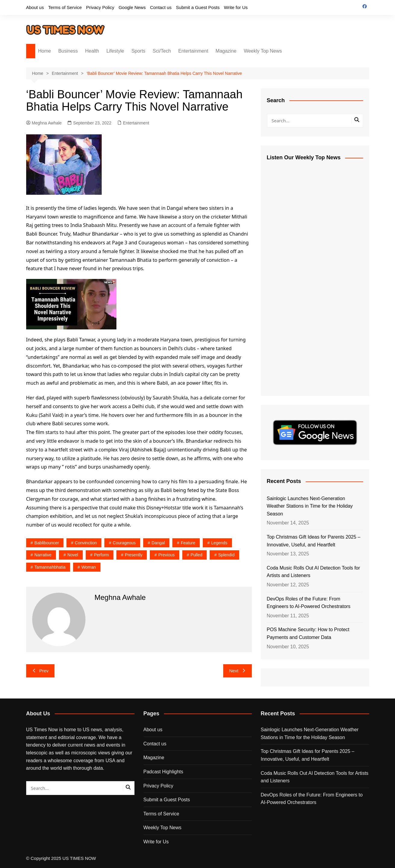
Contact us (161, 7)
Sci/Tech (162, 51)
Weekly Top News (263, 51)
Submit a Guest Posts (198, 7)
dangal (158, 543)
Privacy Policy (100, 7)
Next (238, 671)
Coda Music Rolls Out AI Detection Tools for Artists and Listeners (313, 572)
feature (188, 543)
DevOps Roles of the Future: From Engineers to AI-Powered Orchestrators (309, 603)
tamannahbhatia (50, 567)
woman (89, 567)
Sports (138, 51)
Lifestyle (115, 51)
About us (35, 7)
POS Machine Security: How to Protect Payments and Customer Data (308, 633)
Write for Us (236, 7)
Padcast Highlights (164, 772)
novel (73, 555)
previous (166, 555)
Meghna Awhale (44, 123)
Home (45, 51)
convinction (86, 543)
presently (134, 555)
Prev (40, 671)
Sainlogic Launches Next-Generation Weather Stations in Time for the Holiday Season (310, 506)
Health (92, 51)
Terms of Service (65, 7)
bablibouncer (47, 543)
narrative (43, 555)
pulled (197, 555)
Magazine (226, 51)
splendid (226, 555)
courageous (124, 543)
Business (68, 51)
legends (219, 543)
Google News (132, 7)
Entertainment (193, 51)
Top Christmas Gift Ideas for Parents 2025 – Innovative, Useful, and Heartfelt (314, 541)
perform (101, 555)
